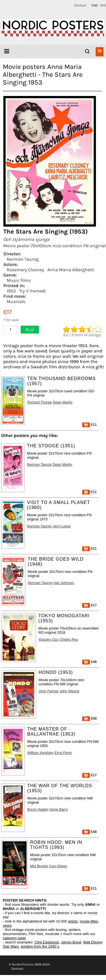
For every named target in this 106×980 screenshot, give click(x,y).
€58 (89, 718)
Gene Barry (59, 809)
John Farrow (49, 691)
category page (14, 938)
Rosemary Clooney (25, 270)
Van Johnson (64, 583)
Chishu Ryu (69, 639)
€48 (89, 662)
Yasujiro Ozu (48, 639)
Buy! (30, 329)
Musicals (16, 302)
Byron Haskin (38, 809)
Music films (19, 280)
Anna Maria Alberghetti (71, 270)
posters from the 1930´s (40, 946)
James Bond (71, 942)
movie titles (89, 921)
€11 (89, 425)
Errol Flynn (63, 753)
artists (73, 921)
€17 (89, 605)
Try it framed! (32, 291)
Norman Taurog (23, 259)
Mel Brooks (39, 866)
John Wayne (70, 691)
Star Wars (11, 946)
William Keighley (40, 753)
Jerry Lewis (62, 526)
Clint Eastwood (47, 942)
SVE (103, 5)
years (7, 925)
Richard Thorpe (39, 402)
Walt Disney (93, 942)
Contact (80, 5)
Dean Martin (63, 402)
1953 (11, 291)
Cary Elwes (58, 866)
